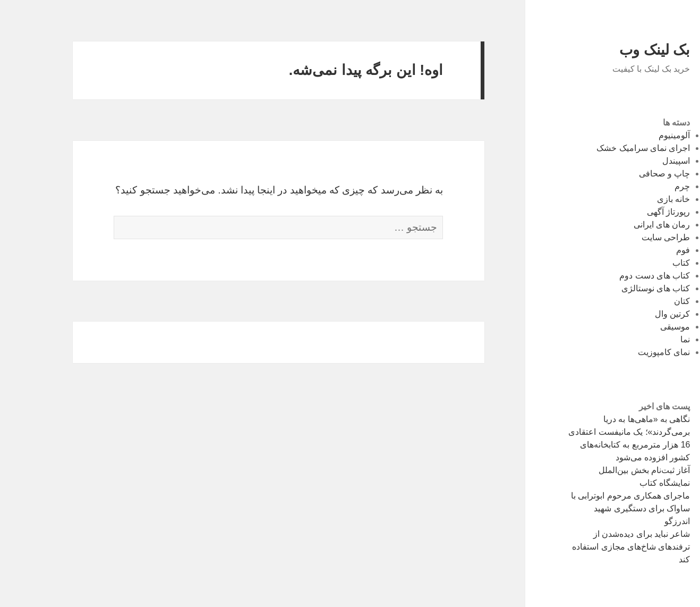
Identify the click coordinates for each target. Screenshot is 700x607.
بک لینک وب (623, 50)
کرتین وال (641, 314)
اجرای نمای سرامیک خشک (612, 148)
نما (654, 339)
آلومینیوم (643, 135)
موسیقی (644, 327)
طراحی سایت (634, 237)
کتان (651, 301)
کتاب (650, 263)
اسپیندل (645, 161)
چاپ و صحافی (633, 174)
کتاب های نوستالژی (625, 288)
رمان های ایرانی (631, 225)
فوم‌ (652, 250)
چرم (651, 186)
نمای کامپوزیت (633, 352)
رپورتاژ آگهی (637, 212)
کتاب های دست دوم (623, 276)
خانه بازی (642, 199)
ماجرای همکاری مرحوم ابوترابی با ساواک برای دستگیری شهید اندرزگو (599, 508)
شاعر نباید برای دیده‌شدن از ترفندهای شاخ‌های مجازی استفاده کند (600, 547)
